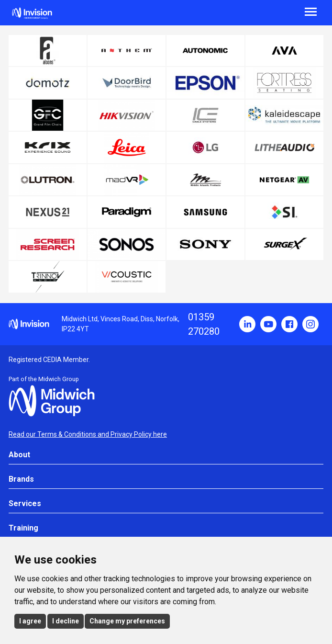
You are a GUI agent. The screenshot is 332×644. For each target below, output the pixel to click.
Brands (21, 479)
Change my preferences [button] (127, 621)
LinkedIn (247, 324)
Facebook (289, 324)
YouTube (268, 324)
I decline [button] (66, 621)
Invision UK (32, 13)
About (19, 455)
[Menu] (249, 11)
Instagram (310, 324)
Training (23, 528)
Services (25, 503)
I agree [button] (30, 621)
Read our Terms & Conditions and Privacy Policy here (88, 434)
